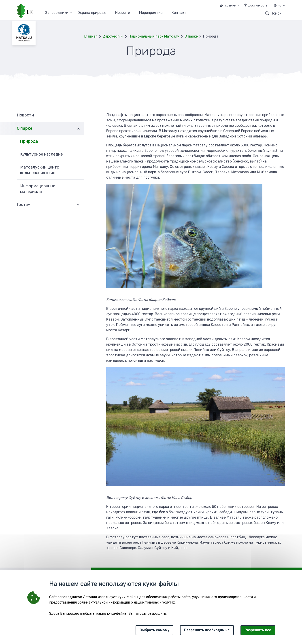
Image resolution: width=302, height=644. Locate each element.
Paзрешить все (258, 630)
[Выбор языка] (284, 6)
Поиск (276, 13)
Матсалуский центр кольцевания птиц (40, 170)
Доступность (258, 6)
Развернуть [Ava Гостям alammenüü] (78, 205)
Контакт (179, 13)
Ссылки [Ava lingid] (231, 6)
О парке (191, 36)
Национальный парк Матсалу (154, 36)
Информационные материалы (38, 189)
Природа (29, 141)
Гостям (24, 205)
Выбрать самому (154, 630)
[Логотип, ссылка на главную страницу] (25, 11)
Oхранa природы (92, 13)
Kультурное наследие (41, 154)
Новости (123, 13)
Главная (91, 36)
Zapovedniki (113, 36)
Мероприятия (151, 13)
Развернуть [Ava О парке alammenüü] (78, 129)
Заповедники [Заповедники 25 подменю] (57, 13)
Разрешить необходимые (207, 630)
